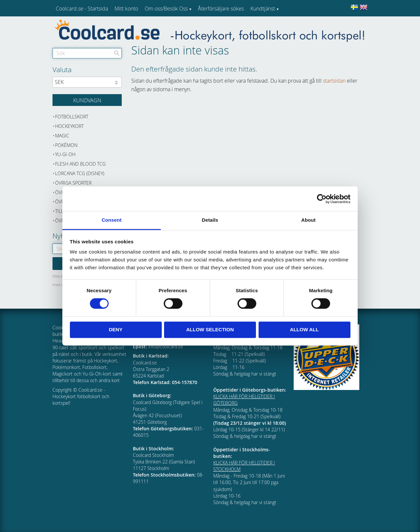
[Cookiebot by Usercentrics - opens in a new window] (322, 199)
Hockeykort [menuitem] (69, 126)
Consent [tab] (112, 220)
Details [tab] (210, 220)
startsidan (334, 81)
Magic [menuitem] (62, 136)
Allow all (304, 329)
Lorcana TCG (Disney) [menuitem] (80, 173)
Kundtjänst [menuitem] (263, 9)
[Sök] (117, 53)
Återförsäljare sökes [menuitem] (221, 9)
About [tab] (308, 220)
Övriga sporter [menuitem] (73, 183)
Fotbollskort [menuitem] (72, 117)
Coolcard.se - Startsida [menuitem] (82, 9)
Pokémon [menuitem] (66, 145)
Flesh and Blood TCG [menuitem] (80, 164)
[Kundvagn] (87, 100)
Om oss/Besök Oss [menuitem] (166, 9)
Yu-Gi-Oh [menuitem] (65, 154)
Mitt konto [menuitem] (126, 9)
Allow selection (210, 329)
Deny (116, 329)
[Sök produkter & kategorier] (87, 53)
